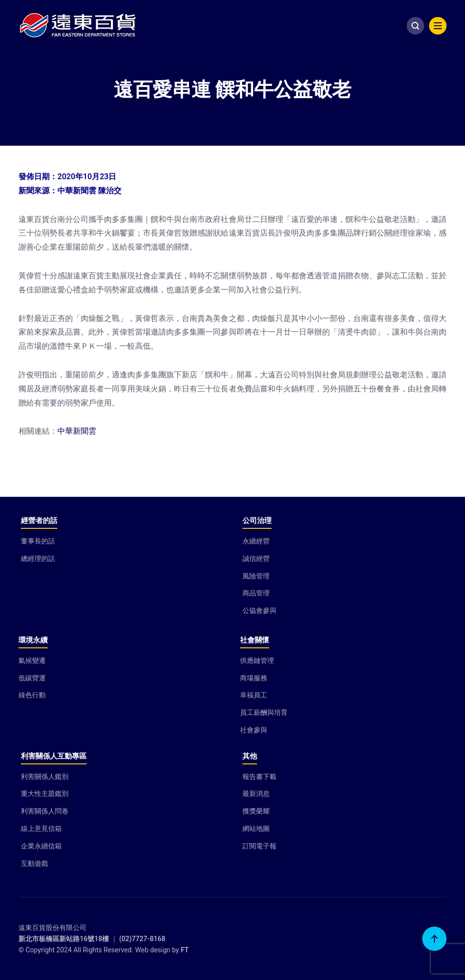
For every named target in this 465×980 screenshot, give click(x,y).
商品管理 (256, 593)
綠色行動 (32, 695)
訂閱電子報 (259, 846)
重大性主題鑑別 (45, 794)
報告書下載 (259, 777)
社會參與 (254, 730)
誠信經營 (256, 558)
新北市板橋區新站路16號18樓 (64, 939)
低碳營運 (32, 678)
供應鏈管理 (257, 660)
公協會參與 (259, 610)
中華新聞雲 (77, 431)
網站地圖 (256, 828)
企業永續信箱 (41, 846)
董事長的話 (38, 541)
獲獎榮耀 (256, 811)
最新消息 (256, 794)
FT (185, 950)
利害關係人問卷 (45, 811)
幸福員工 (254, 695)
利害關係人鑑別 (45, 777)
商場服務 (254, 678)
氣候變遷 (32, 660)
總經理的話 (38, 558)
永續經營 (256, 541)
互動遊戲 (34, 863)
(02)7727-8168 (142, 939)
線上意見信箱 (41, 828)
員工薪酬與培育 (264, 712)
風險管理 (256, 576)
